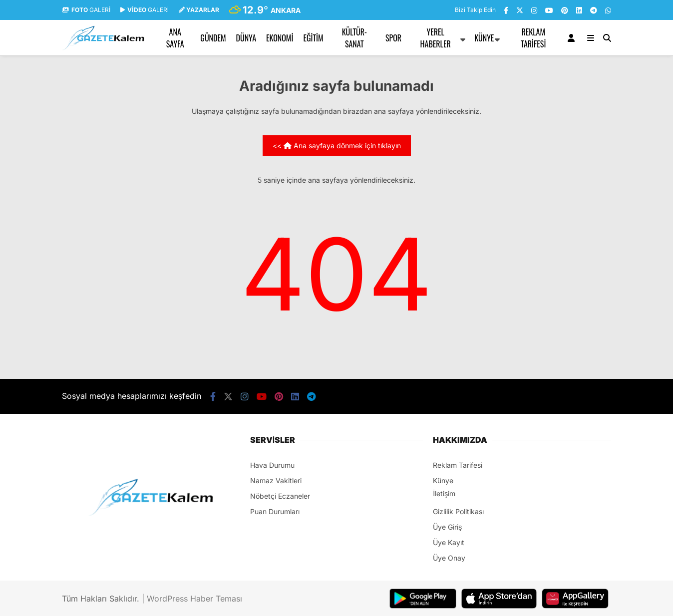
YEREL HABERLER (436, 38)
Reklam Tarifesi (533, 38)
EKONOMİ (280, 38)
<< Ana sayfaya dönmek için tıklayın (337, 146)
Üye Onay (449, 558)
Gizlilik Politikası (458, 511)
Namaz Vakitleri (276, 480)
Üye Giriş (447, 527)
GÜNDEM (213, 38)
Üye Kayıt (449, 542)
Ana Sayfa (175, 38)
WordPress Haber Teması (194, 599)
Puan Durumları (275, 511)
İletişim (444, 493)
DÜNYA (246, 38)
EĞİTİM (313, 38)
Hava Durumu (272, 465)
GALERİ (86, 10)
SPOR (393, 38)
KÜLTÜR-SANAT (354, 38)
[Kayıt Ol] (573, 38)
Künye (484, 38)
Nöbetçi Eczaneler (280, 496)
